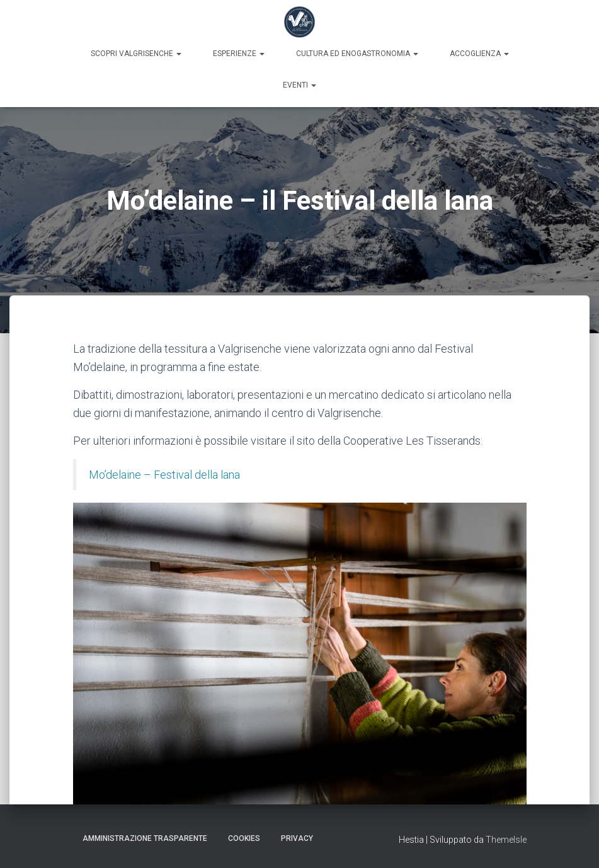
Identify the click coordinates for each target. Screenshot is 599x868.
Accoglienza (479, 54)
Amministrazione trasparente (145, 838)
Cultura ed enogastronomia (357, 54)
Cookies (244, 838)
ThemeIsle (506, 840)
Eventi (299, 85)
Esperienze (239, 54)
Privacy (297, 838)
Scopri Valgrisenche (136, 54)
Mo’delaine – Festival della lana (164, 475)
